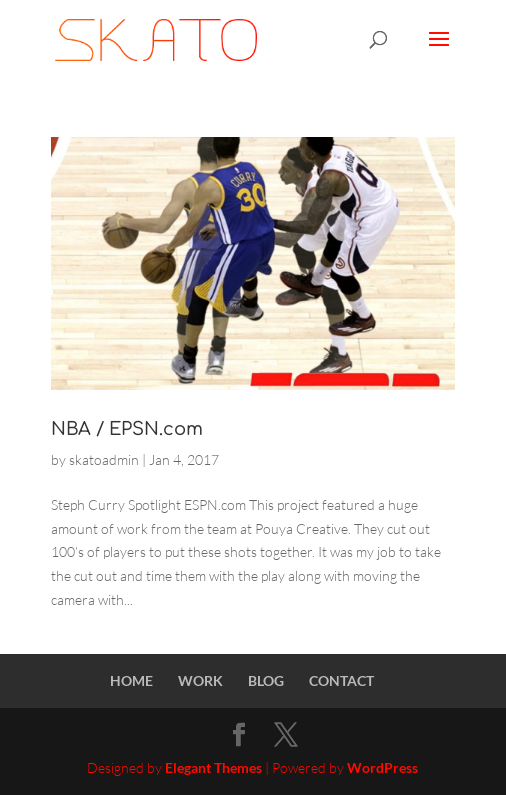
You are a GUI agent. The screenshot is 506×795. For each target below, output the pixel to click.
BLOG (266, 680)
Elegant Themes (213, 767)
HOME (131, 680)
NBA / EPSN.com (127, 429)
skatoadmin (104, 459)
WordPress (382, 767)
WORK (200, 680)
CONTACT (341, 680)
